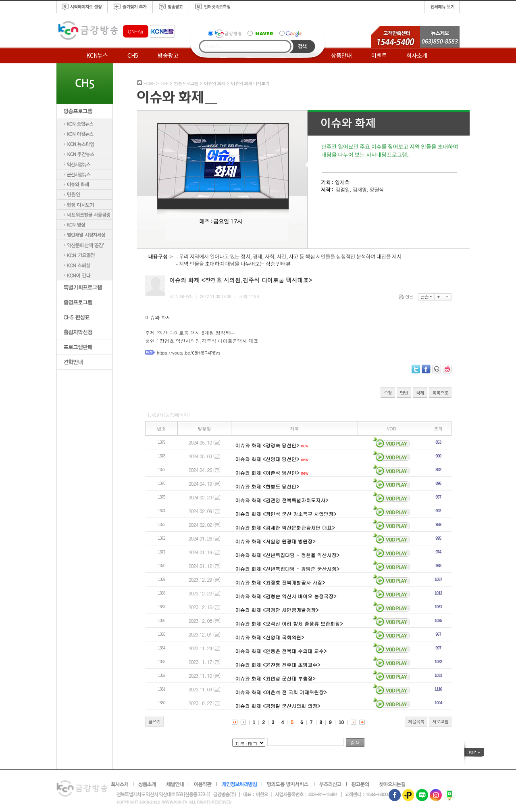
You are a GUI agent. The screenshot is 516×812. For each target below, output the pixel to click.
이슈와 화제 (215, 83)
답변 (404, 393)
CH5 (133, 55)
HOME (149, 83)
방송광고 (168, 55)
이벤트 (379, 55)
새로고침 (440, 721)
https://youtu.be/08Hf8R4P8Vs (189, 353)
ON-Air (136, 31)
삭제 (420, 393)
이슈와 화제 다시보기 (250, 83)
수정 (388, 393)
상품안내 (341, 55)
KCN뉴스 (97, 55)
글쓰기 (154, 721)
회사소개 (417, 55)
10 (341, 722)
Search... (213, 46)
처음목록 (416, 721)
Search (303, 46)
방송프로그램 (186, 83)
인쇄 (407, 297)
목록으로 (440, 393)
